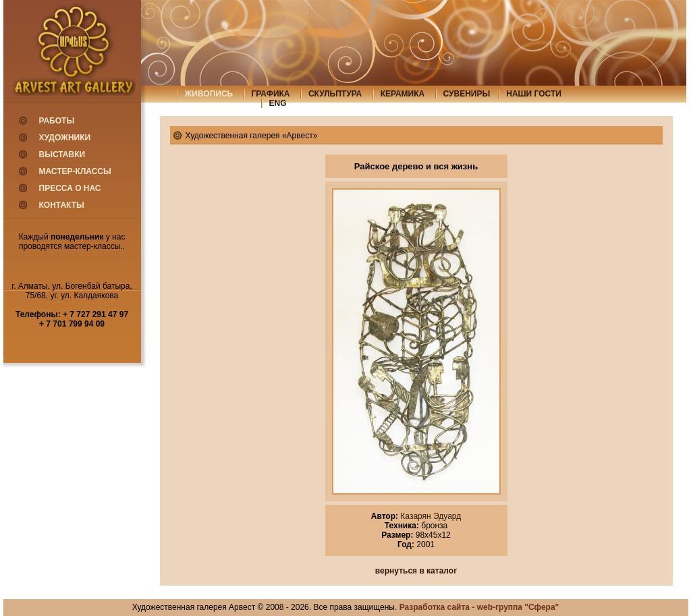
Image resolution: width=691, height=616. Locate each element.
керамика (403, 94)
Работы (57, 121)
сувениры (467, 94)
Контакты (62, 205)
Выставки (62, 155)
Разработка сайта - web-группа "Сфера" (479, 607)
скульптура (335, 94)
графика (271, 94)
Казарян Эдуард (430, 516)
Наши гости (534, 94)
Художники (65, 138)
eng (278, 103)
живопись (209, 94)
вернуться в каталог (416, 571)
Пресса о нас (70, 188)
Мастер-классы (75, 171)
